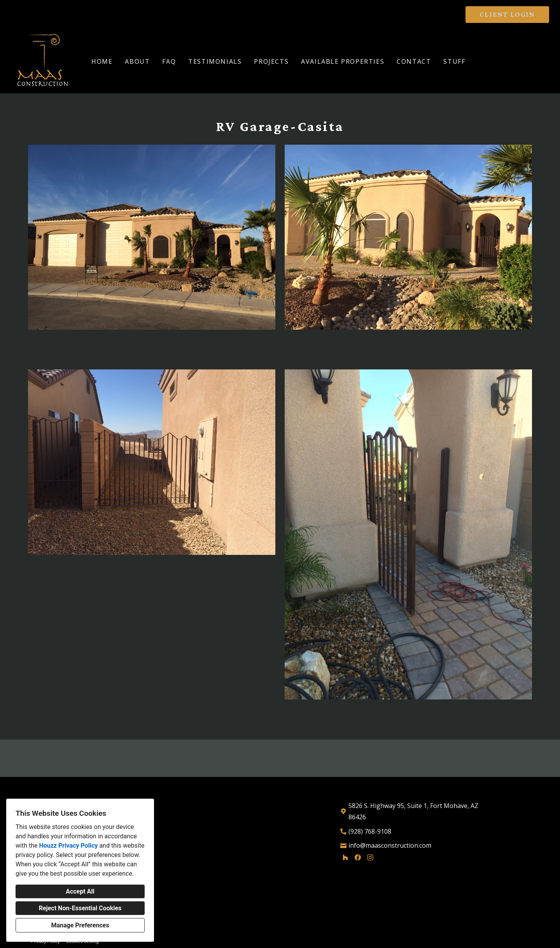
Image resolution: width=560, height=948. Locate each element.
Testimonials (215, 61)
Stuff (454, 61)
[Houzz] (345, 857)
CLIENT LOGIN (507, 14)
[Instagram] (370, 857)
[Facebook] (358, 857)
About (137, 61)
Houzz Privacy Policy (68, 846)
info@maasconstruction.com (390, 845)
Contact (414, 61)
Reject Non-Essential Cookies (80, 908)
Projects (271, 61)
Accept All (80, 891)
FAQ (169, 61)
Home (102, 61)
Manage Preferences (80, 925)
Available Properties (343, 61)
